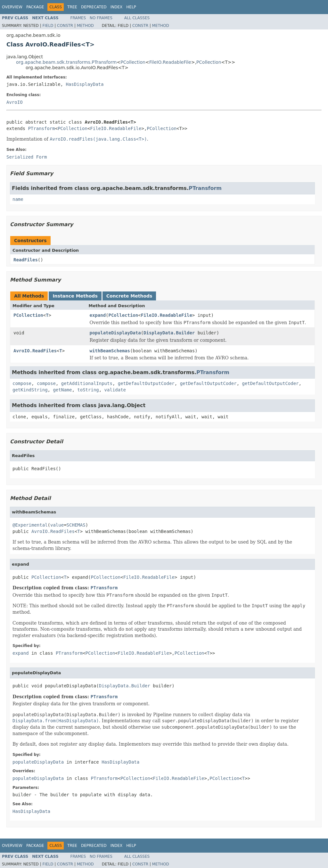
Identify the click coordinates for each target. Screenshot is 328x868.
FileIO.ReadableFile (170, 62)
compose (22, 383)
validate (115, 390)
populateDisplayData (115, 333)
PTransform (41, 128)
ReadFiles (26, 260)
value (57, 525)
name (18, 199)
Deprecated (94, 7)
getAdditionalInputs (87, 383)
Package (35, 7)
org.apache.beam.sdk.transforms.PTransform (66, 62)
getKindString (30, 390)
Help (131, 7)
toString (88, 390)
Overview (12, 7)
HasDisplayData (85, 84)
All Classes (137, 18)
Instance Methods (75, 296)
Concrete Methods (129, 296)
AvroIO (15, 102)
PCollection (133, 62)
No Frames (101, 18)
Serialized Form (27, 157)
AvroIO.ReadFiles (35, 351)
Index (117, 7)
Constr (65, 26)
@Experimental (30, 525)
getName (62, 390)
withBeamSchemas (110, 351)
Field (48, 26)
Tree (72, 7)
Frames (78, 18)
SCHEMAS (76, 525)
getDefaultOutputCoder (146, 383)
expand (98, 315)
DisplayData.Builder (169, 333)
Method (85, 26)
